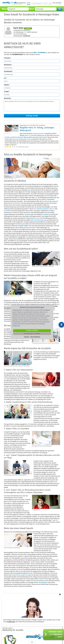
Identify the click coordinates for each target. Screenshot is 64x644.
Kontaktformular (11, 622)
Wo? (32, 9)
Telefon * (7, 85)
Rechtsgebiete (22, 3)
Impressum (27, 337)
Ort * (5, 78)
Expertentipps (37, 3)
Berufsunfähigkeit (42, 582)
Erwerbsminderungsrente (50, 201)
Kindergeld (50, 196)
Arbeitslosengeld (42, 209)
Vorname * (7, 58)
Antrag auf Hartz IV (39, 133)
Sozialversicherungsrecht (19, 575)
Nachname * (8, 65)
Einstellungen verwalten (32, 333)
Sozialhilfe (7, 211)
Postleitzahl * (8, 71)
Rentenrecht (16, 203)
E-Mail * (7, 91)
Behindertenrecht (34, 218)
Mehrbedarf (43, 137)
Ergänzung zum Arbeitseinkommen (19, 139)
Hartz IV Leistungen (31, 135)
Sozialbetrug (46, 214)
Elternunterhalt (31, 228)
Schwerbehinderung (40, 220)
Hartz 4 (51, 209)
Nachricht (7, 98)
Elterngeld (22, 224)
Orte (30, 3)
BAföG (28, 213)
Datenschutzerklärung (35, 337)
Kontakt (28, 28)
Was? (5, 9)
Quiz (50, 3)
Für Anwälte (57, 3)
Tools (45, 3)
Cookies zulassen (32, 330)
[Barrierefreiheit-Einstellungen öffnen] (61, 325)
